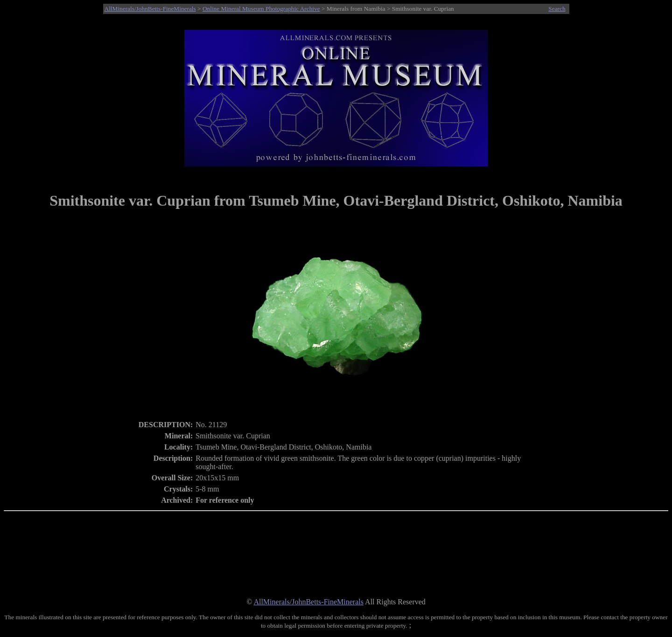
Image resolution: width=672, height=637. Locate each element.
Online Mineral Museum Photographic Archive (261, 9)
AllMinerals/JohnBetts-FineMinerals (150, 9)
